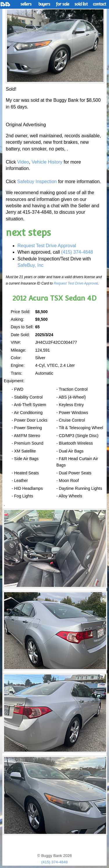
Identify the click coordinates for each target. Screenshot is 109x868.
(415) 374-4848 (77, 252)
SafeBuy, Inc (31, 265)
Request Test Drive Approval (47, 246)
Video (23, 162)
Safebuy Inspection (37, 182)
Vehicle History (47, 162)
